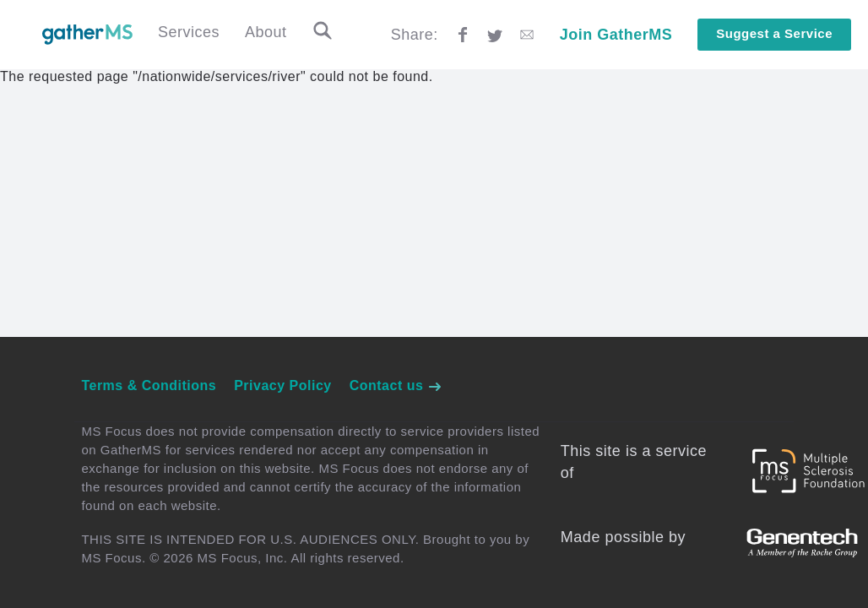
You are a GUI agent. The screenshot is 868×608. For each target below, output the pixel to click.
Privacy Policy (283, 385)
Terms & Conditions (149, 385)
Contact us (396, 385)
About (266, 32)
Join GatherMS (616, 35)
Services (189, 32)
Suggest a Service (774, 33)
